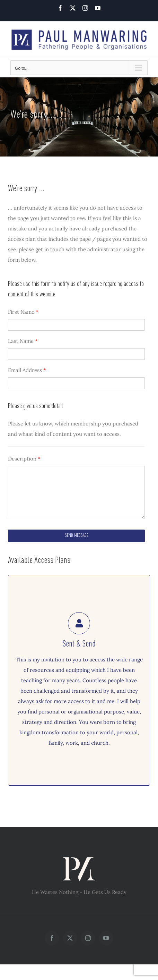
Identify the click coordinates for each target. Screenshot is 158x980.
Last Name (23, 341)
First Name (23, 312)
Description (24, 459)
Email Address (27, 370)
